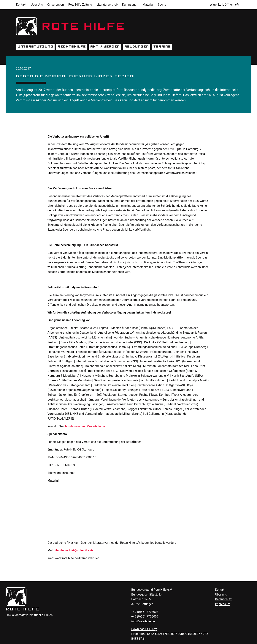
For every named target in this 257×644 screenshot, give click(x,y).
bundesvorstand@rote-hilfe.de (85, 426)
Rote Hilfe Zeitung (80, 5)
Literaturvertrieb (107, 5)
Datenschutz (223, 599)
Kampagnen (130, 5)
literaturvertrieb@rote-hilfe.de (74, 550)
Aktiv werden (105, 47)
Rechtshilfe (72, 47)
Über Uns (37, 5)
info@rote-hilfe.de (143, 621)
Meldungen (137, 47)
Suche (162, 5)
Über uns (221, 595)
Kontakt (21, 5)
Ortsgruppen (56, 5)
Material (148, 5)
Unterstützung (35, 47)
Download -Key (144, 629)
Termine (162, 47)
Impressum (223, 604)
